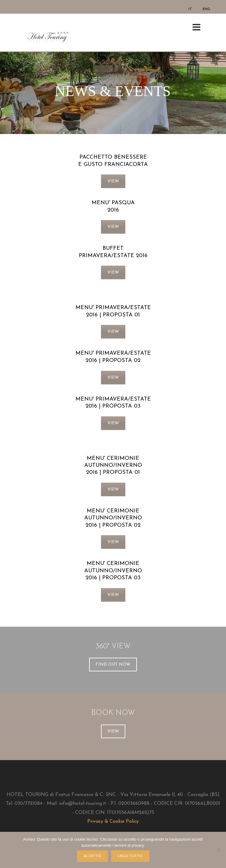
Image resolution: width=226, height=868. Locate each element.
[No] (218, 850)
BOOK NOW (113, 713)
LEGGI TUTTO (130, 856)
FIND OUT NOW (113, 665)
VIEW (113, 181)
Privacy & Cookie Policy (113, 821)
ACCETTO (92, 856)
